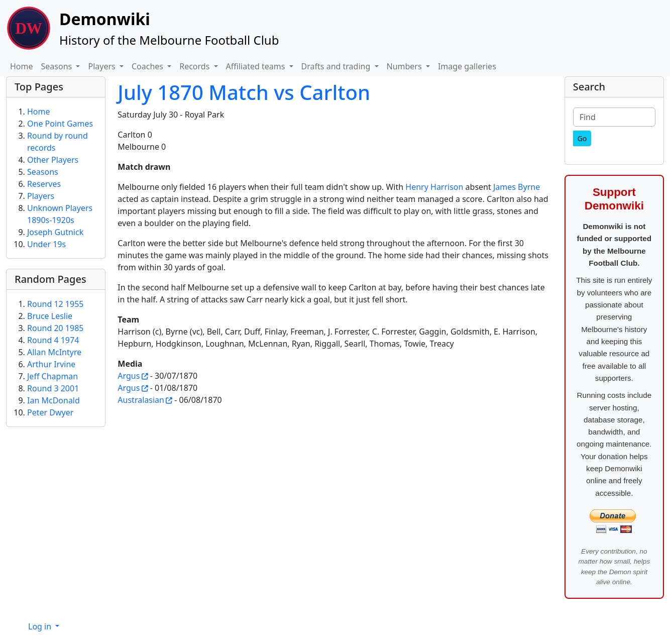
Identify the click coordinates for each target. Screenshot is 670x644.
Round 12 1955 (55, 304)
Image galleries (467, 66)
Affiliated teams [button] (257, 66)
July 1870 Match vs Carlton (244, 92)
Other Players (53, 160)
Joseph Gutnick (55, 232)
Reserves (44, 184)
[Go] (582, 138)
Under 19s (46, 244)
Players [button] (102, 66)
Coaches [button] (148, 66)
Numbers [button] (405, 66)
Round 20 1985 (55, 328)
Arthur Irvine (51, 364)
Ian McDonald (53, 400)
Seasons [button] (58, 66)
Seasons (43, 172)
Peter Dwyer (50, 412)
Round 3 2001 (53, 388)
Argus (129, 376)
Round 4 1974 (53, 340)
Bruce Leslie (50, 316)
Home (22, 66)
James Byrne (517, 187)
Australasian (141, 400)
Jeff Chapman (52, 376)
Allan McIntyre (54, 352)
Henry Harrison (434, 187)
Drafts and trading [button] (337, 66)
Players (41, 196)
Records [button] (195, 66)
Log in (41, 626)
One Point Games (60, 124)
